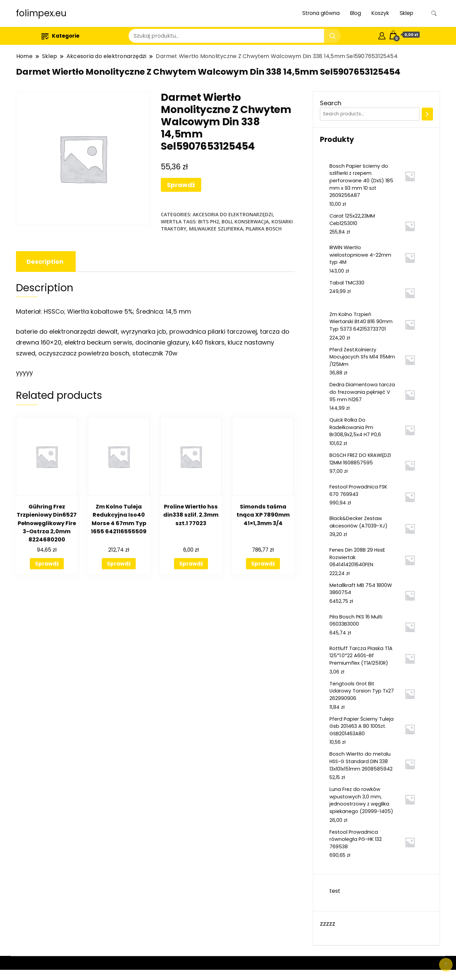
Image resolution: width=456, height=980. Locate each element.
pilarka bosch (264, 229)
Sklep (406, 13)
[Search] (427, 114)
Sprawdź (181, 185)
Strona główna (321, 13)
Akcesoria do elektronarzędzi (233, 214)
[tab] (45, 262)
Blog (356, 13)
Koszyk (380, 13)
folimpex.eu (41, 13)
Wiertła (171, 221)
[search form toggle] (434, 13)
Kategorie (60, 36)
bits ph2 (208, 221)
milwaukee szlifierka (216, 229)
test (335, 891)
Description (45, 262)
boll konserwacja (245, 221)
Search (331, 103)
